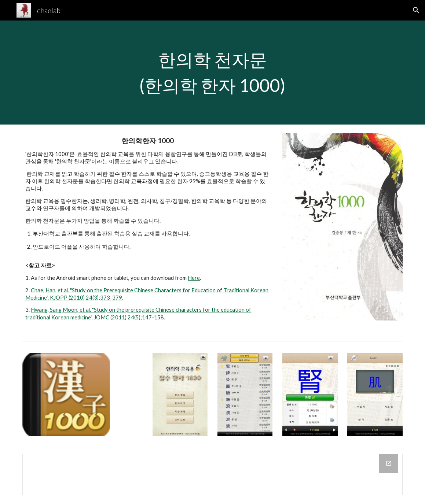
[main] (212, 72)
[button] (416, 10)
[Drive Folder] (212, 475)
